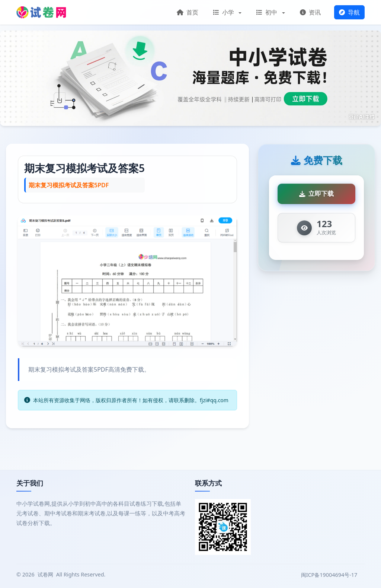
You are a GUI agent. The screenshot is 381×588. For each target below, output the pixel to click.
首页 (188, 12)
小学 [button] (224, 12)
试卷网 (45, 574)
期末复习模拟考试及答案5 (84, 168)
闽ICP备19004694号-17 (330, 575)
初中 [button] (268, 12)
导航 (349, 12)
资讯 (310, 12)
